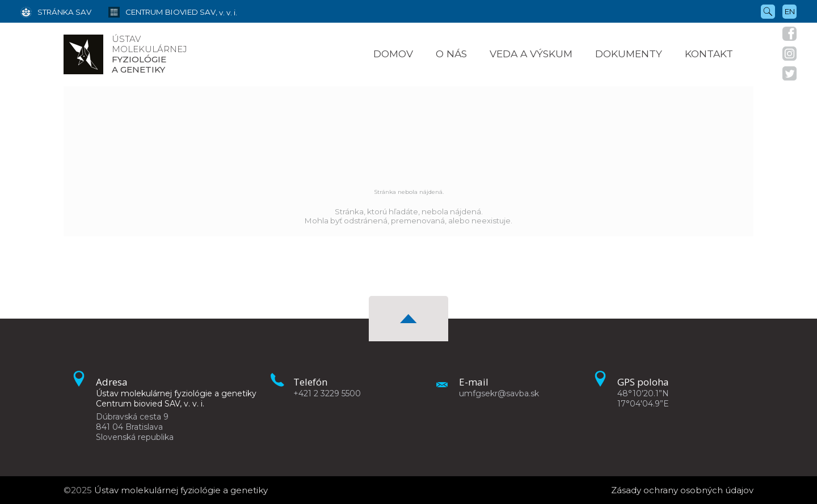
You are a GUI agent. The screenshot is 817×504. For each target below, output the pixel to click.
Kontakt (709, 54)
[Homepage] (83, 54)
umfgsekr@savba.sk (499, 393)
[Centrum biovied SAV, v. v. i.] (164, 11)
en (790, 11)
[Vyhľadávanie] (768, 11)
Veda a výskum (531, 54)
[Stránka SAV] (56, 11)
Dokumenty (629, 54)
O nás (451, 54)
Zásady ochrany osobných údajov (682, 490)
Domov (393, 54)
